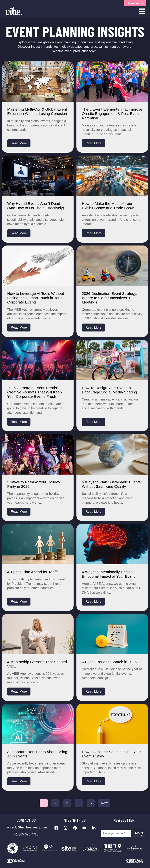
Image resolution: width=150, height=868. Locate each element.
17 (91, 803)
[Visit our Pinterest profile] (75, 828)
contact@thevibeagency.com (26, 827)
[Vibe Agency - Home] (14, 11)
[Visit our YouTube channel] (84, 828)
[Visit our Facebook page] (56, 828)
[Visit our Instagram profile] (66, 828)
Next (104, 803)
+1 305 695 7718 (26, 834)
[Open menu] (142, 11)
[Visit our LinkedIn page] (94, 828)
